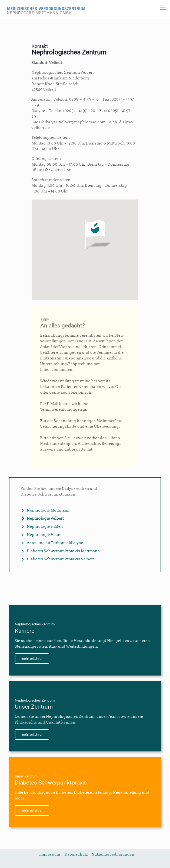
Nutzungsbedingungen (113, 854)
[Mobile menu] (163, 8)
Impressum (50, 854)
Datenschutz (76, 854)
